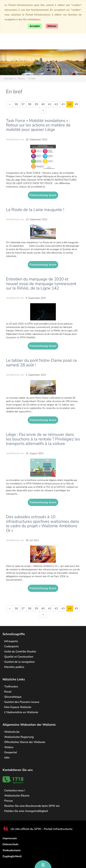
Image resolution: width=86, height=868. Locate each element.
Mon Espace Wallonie (18, 707)
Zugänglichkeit (12, 856)
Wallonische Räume (17, 796)
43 (63, 104)
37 (23, 104)
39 (36, 104)
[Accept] (35, 26)
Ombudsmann (12, 850)
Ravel (8, 692)
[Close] (52, 26)
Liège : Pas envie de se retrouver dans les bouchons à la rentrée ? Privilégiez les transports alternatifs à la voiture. (43, 439)
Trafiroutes (11, 687)
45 (76, 104)
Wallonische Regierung (19, 737)
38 (30, 104)
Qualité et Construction (19, 657)
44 (70, 104)
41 (50, 104)
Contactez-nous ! (15, 790)
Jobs (7, 758)
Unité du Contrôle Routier (20, 652)
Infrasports (11, 641)
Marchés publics (14, 667)
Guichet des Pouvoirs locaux (22, 702)
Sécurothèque (13, 697)
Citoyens (21, 79)
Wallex (9, 747)
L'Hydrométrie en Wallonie (21, 712)
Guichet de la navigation (19, 662)
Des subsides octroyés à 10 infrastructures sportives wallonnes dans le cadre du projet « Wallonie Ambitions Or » (42, 524)
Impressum (10, 838)
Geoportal (11, 752)
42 (56, 104)
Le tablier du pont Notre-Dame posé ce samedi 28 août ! (41, 363)
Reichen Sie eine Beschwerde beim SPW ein (32, 806)
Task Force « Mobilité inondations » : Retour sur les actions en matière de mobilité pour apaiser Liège (38, 125)
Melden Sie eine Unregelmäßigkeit (26, 811)
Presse (9, 801)
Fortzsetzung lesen (43, 195)
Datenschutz (11, 844)
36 (16, 104)
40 (43, 104)
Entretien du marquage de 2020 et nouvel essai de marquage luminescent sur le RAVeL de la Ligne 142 (41, 284)
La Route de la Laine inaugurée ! (35, 210)
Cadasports (11, 646)
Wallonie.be (12, 732)
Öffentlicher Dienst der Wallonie (25, 742)
